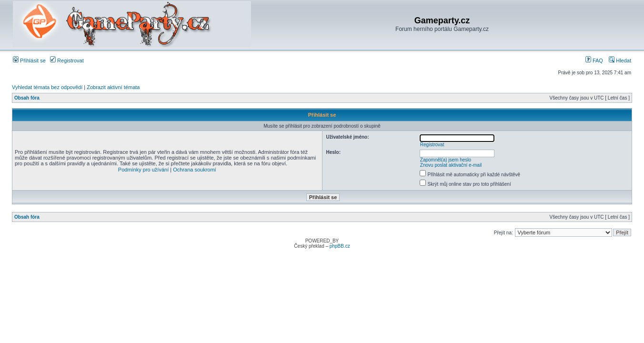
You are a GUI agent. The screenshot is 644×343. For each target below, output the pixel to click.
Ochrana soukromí (194, 170)
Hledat (620, 61)
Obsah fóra (27, 98)
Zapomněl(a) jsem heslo (446, 160)
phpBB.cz (340, 246)
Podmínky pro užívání (143, 170)
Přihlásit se (29, 61)
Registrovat (67, 61)
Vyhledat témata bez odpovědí (47, 87)
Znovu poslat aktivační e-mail (451, 165)
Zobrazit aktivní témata (113, 87)
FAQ (594, 61)
